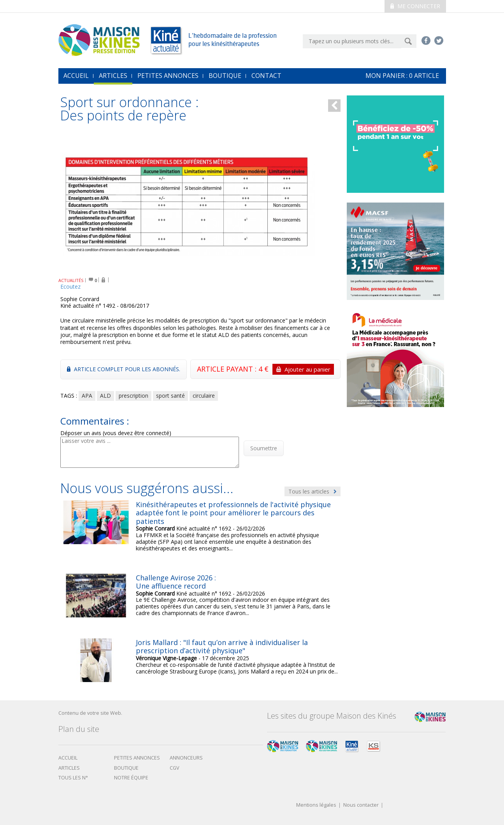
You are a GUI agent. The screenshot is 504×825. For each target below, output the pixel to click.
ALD (105, 396)
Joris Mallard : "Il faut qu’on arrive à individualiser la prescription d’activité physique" (222, 647)
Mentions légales (316, 805)
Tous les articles (313, 491)
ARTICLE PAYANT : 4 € (265, 369)
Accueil (68, 758)
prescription (133, 396)
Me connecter (415, 6)
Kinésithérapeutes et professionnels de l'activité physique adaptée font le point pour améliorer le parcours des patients (233, 513)
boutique (126, 768)
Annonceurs (186, 758)
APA (87, 396)
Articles (113, 76)
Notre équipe (131, 778)
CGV (175, 768)
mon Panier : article (402, 76)
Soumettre (264, 448)
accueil (76, 76)
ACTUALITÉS (71, 280)
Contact (266, 76)
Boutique (225, 76)
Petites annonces (168, 76)
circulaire (204, 396)
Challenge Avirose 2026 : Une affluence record (176, 582)
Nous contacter (361, 805)
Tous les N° (73, 778)
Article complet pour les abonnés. (124, 369)
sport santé (170, 396)
